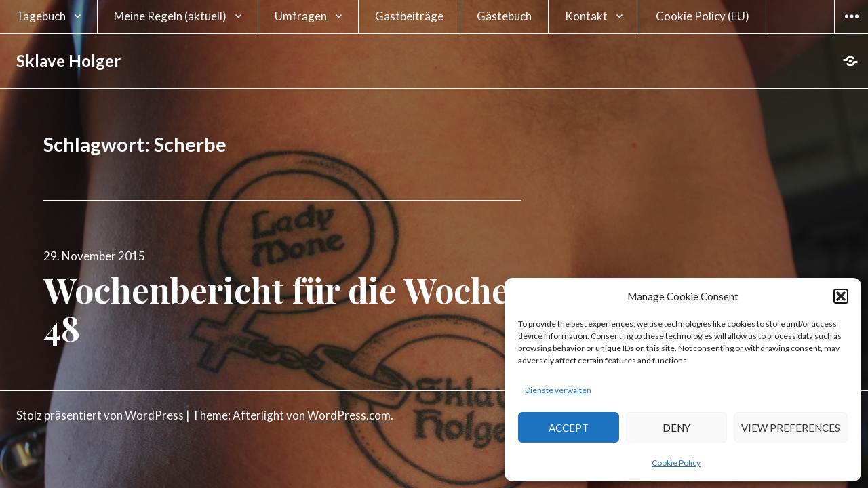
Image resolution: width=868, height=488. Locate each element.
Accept (569, 428)
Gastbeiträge (409, 16)
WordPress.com (349, 415)
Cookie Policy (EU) (703, 16)
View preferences (791, 428)
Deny (676, 428)
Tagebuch (41, 16)
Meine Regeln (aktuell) (170, 16)
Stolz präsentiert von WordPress (100, 415)
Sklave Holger (68, 61)
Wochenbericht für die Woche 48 (276, 309)
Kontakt (586, 16)
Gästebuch (504, 16)
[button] (841, 296)
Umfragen (301, 16)
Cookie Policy (676, 463)
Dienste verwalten (558, 390)
